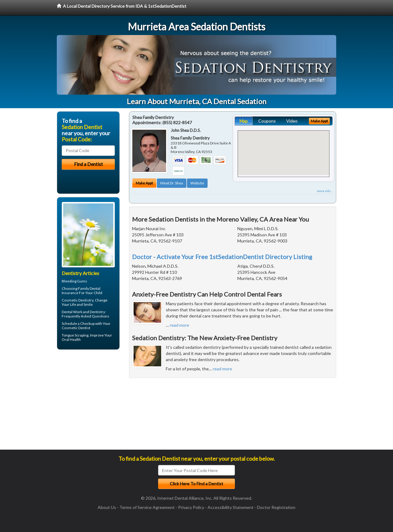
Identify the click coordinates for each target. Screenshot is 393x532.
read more (179, 325)
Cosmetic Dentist (76, 328)
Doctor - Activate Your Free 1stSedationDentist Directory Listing (222, 257)
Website (197, 183)
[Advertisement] (88, 402)
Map (244, 121)
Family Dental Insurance (81, 291)
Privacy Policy (191, 507)
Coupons (267, 121)
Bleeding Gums (74, 281)
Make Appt (144, 183)
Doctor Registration (276, 507)
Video (292, 121)
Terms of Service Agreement (147, 507)
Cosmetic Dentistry (78, 300)
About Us (107, 507)
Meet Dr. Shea (172, 183)
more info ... (325, 191)
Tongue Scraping (75, 335)
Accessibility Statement (231, 507)
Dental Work (72, 312)
